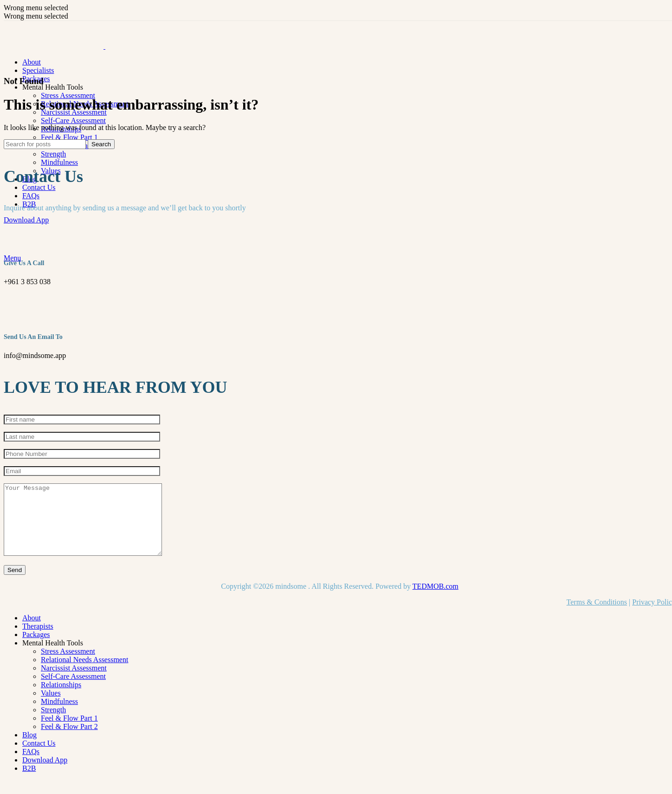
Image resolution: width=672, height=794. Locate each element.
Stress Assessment (68, 95)
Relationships (61, 699)
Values (51, 707)
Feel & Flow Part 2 (69, 740)
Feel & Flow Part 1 (69, 137)
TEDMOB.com (436, 600)
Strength (53, 154)
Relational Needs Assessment (84, 674)
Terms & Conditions (597, 616)
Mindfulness (59, 162)
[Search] (45, 144)
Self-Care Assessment (73, 120)
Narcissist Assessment (74, 682)
